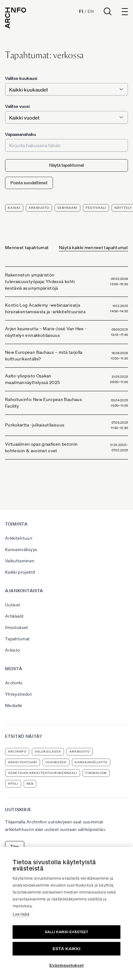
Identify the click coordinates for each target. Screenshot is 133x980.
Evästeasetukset (67, 965)
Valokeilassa (48, 752)
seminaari (67, 208)
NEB (30, 784)
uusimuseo (56, 762)
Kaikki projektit (20, 572)
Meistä (14, 669)
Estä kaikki (66, 949)
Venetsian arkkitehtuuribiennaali (43, 773)
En (91, 11)
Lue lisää (21, 914)
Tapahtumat (17, 639)
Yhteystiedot (18, 694)
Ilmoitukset (17, 627)
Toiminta (16, 524)
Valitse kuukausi (21, 78)
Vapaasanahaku (20, 134)
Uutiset (13, 605)
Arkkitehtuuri (19, 538)
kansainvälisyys (91, 762)
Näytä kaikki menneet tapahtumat (93, 248)
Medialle (14, 705)
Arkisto (12, 650)
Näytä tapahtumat (67, 165)
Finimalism (96, 773)
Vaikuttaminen (20, 561)
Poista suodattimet (29, 183)
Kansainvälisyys (21, 549)
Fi (81, 11)
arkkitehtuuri (23, 762)
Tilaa (15, 846)
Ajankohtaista (24, 591)
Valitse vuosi (17, 106)
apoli (13, 784)
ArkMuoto (39, 208)
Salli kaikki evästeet (66, 932)
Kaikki (14, 208)
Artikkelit (14, 616)
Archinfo (14, 683)
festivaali (96, 208)
